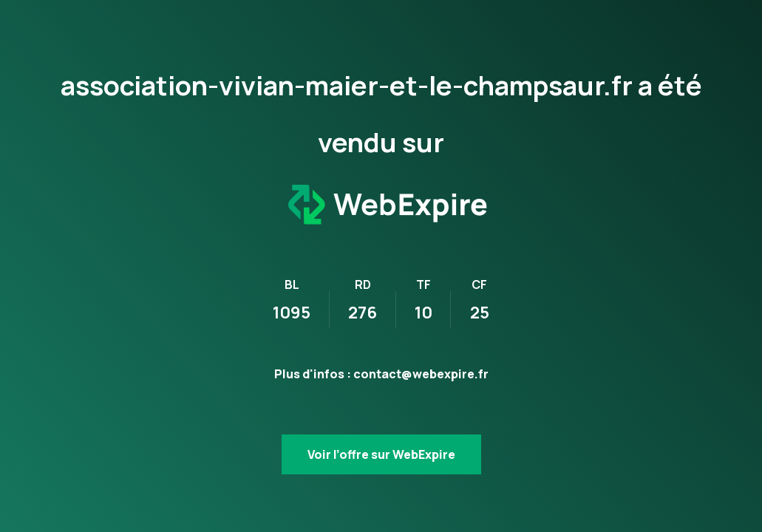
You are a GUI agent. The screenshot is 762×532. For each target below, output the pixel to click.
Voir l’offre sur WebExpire (381, 454)
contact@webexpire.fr (421, 374)
